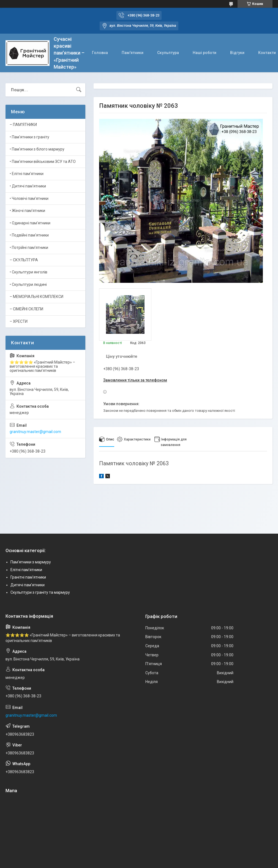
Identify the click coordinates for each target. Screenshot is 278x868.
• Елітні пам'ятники (27, 174)
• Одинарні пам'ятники (30, 223)
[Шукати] (79, 90)
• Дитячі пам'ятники (28, 186)
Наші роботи (205, 53)
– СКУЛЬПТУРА (24, 260)
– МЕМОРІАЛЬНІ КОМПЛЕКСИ (36, 297)
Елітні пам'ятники (26, 570)
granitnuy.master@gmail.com (35, 432)
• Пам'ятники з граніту (29, 137)
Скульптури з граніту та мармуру (40, 592)
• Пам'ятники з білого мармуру (37, 149)
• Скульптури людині (28, 284)
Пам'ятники (133, 53)
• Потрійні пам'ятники (29, 248)
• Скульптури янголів (28, 272)
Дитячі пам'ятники (28, 585)
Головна (100, 53)
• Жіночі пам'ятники (27, 211)
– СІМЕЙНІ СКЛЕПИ (26, 309)
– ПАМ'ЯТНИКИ (23, 125)
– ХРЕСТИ (19, 321)
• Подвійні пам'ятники (29, 235)
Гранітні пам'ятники (28, 577)
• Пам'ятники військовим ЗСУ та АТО (43, 162)
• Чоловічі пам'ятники (29, 198)
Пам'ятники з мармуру (31, 562)
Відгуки (237, 53)
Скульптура (168, 53)
